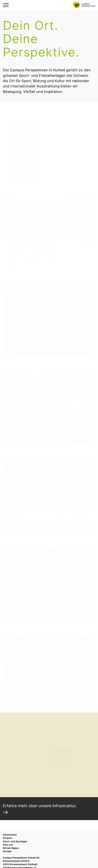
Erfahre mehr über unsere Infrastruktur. (40, 806)
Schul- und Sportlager (15, 841)
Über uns (8, 845)
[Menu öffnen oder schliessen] (6, 5)
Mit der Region (11, 848)
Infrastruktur (10, 835)
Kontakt (7, 851)
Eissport (7, 838)
